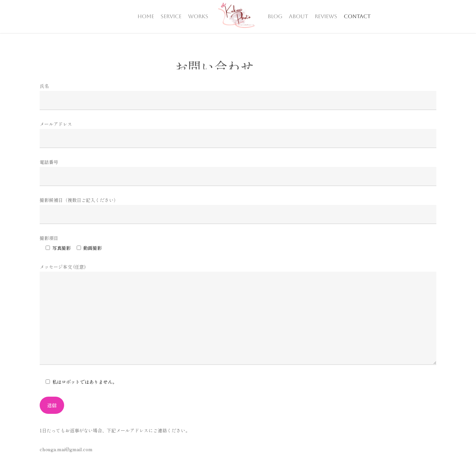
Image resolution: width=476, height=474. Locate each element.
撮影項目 (49, 238)
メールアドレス (238, 134)
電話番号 (238, 172)
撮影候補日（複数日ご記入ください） (238, 210)
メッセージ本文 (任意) (238, 316)
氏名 (238, 96)
